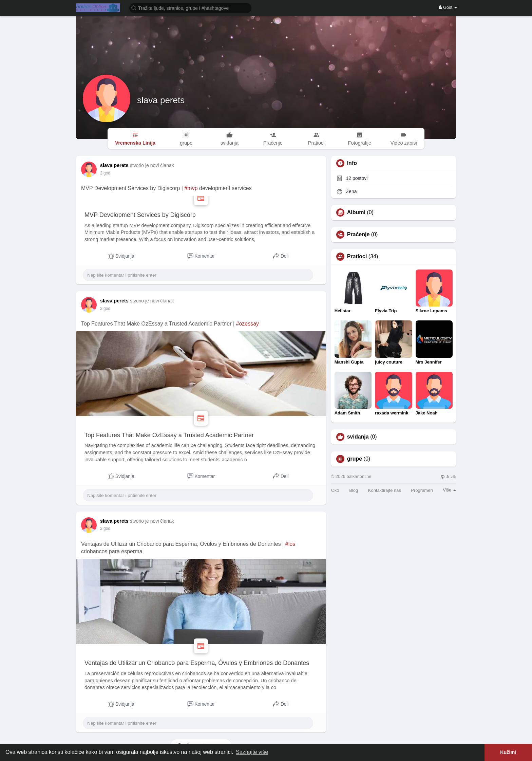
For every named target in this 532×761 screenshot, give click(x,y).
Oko (335, 490)
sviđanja (358, 437)
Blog (354, 490)
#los (290, 544)
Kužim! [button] (508, 752)
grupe (355, 459)
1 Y (103, 173)
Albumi (356, 212)
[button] (190, 8)
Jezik (448, 477)
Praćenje (358, 235)
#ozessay (248, 324)
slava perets (161, 100)
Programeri (422, 490)
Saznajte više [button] (252, 752)
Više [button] (449, 490)
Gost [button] (448, 7)
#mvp (191, 188)
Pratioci (357, 257)
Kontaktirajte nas (385, 490)
